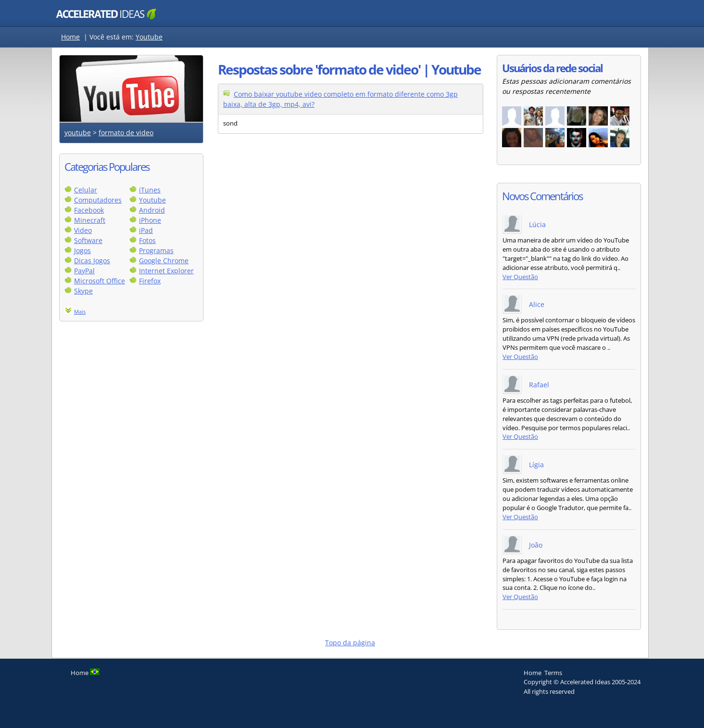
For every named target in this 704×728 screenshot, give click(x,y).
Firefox (150, 281)
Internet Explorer (166, 271)
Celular (86, 190)
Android (152, 210)
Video (83, 230)
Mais (80, 312)
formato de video (126, 133)
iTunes (150, 190)
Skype (83, 291)
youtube (78, 133)
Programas (156, 250)
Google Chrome (164, 261)
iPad (146, 230)
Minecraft (90, 220)
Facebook (89, 210)
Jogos (82, 250)
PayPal (84, 271)
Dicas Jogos (92, 261)
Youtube (149, 37)
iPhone (150, 220)
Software (88, 240)
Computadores (98, 200)
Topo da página (350, 643)
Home (70, 37)
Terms (553, 673)
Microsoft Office (100, 281)
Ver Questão (520, 277)
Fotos (147, 240)
